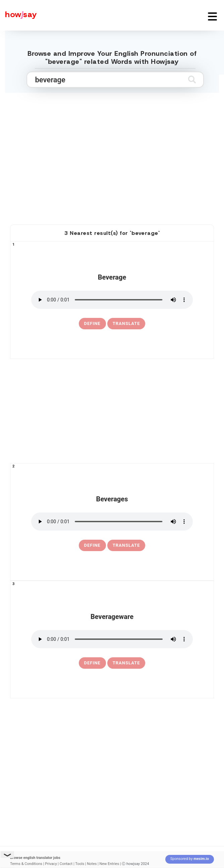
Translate (126, 323)
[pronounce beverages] (112, 522)
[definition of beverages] (92, 545)
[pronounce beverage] (112, 300)
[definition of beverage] (92, 324)
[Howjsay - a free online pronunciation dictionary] (18, 15)
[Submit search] (192, 79)
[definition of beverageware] (92, 663)
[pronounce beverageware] (112, 639)
